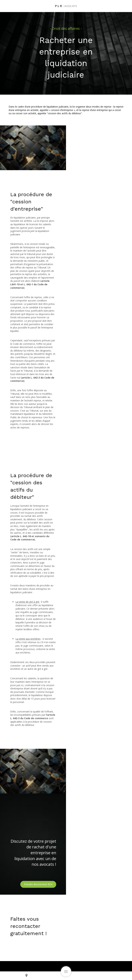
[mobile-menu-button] (66, 971)
